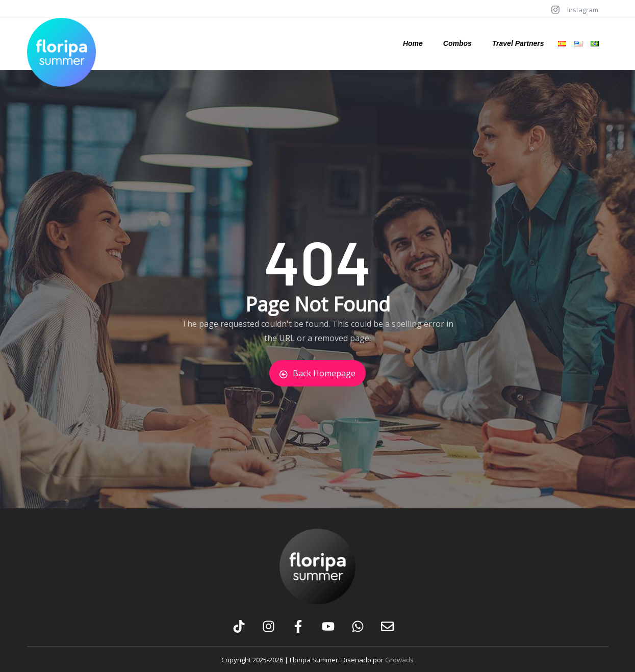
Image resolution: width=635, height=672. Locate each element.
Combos (458, 43)
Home (413, 43)
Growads (399, 660)
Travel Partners (518, 43)
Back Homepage (317, 373)
